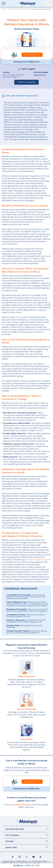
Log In (49, 2)
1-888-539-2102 (40, 75)
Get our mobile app (26, 709)
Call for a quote (26, 82)
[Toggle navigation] (4, 4)
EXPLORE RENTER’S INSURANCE (22, 96)
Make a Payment (26, 676)
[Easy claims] (26, 730)
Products (11, 9)
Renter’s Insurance (23, 9)
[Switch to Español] (50, 5)
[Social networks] (13, 857)
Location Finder (20, 805)
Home (4, 9)
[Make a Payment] (26, 667)
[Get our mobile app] (26, 700)
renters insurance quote (39, 560)
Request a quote (32, 55)
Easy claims (27, 739)
